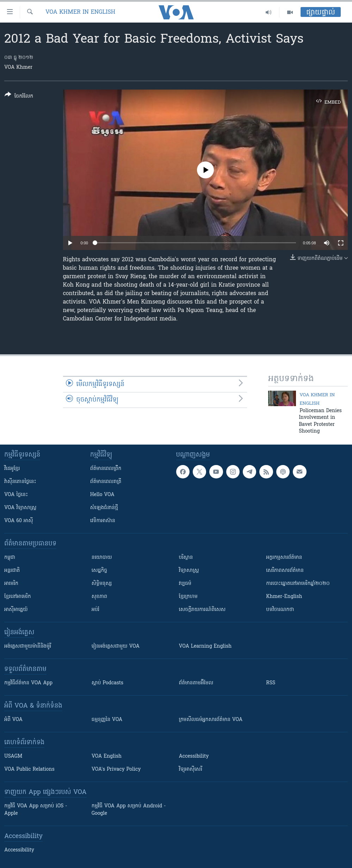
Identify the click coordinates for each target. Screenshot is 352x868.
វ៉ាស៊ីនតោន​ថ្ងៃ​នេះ (20, 482)
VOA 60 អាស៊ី (19, 521)
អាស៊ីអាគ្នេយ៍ (16, 610)
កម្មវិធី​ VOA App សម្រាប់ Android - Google (129, 810)
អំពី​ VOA (13, 720)
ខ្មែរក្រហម (188, 597)
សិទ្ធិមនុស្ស (102, 584)
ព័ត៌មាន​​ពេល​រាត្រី (106, 482)
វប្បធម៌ (185, 584)
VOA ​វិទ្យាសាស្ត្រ (20, 508)
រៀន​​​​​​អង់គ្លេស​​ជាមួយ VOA (116, 646)
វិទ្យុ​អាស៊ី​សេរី (191, 769)
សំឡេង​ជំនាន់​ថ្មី (104, 508)
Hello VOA (102, 495)
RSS (271, 683)
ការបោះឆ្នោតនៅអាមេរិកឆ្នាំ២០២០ (298, 584)
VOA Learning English (205, 646)
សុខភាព (99, 597)
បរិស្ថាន (186, 558)
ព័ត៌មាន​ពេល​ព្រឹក (106, 469)
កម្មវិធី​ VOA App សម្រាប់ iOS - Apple (36, 810)
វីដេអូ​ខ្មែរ (12, 469)
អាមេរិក (11, 584)
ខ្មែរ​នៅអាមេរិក (18, 597)
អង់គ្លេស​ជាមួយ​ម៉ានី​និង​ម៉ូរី (28, 646)
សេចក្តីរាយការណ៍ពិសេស (202, 610)
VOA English (107, 756)
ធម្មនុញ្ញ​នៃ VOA (107, 720)
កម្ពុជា (10, 558)
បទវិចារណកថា (280, 610)
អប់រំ (95, 610)
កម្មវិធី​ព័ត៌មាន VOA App (28, 683)
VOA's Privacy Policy (116, 769)
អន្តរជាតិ (12, 571)
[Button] (19, 97)
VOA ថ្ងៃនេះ (16, 495)
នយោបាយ (102, 558)
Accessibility (194, 756)
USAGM (13, 756)
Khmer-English (284, 597)
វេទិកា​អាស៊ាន (103, 521)
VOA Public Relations (29, 769)
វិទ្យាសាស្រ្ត (189, 571)
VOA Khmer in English (80, 12)
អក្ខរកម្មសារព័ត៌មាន (284, 558)
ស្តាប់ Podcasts (107, 683)
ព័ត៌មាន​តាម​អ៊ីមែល (196, 683)
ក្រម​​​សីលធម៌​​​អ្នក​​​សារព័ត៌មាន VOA (211, 720)
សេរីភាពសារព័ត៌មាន (285, 571)
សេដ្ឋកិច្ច (99, 571)
